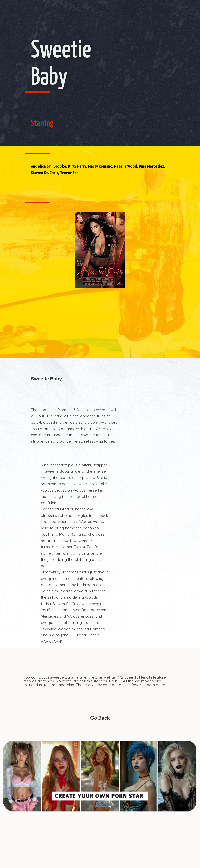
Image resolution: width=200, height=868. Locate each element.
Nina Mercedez (151, 166)
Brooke (60, 166)
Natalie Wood (125, 166)
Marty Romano (100, 166)
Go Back (100, 718)
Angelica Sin (41, 166)
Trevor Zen (69, 173)
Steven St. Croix (45, 173)
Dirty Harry (77, 166)
